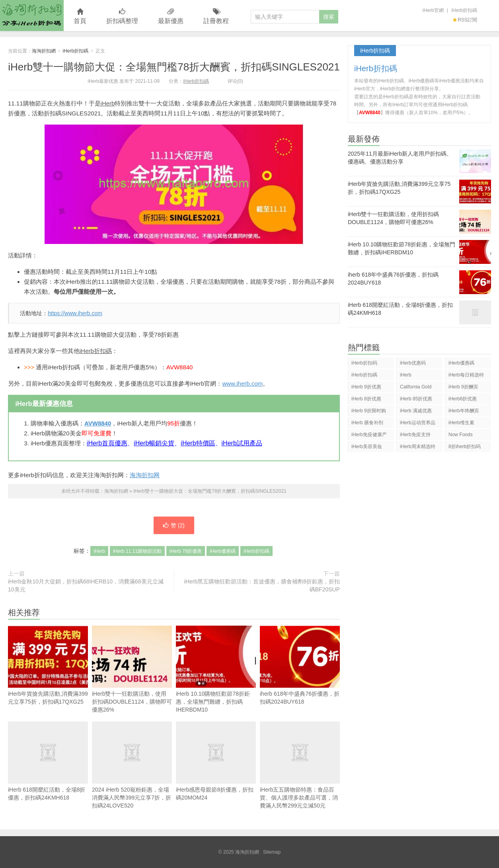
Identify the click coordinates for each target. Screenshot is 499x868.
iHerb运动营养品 (418, 423)
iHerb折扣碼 (464, 10)
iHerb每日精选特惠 (466, 376)
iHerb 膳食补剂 (367, 423)
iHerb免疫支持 (415, 435)
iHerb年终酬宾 (464, 411)
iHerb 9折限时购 (369, 411)
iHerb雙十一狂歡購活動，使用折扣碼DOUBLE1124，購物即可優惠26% (132, 669)
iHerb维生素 (461, 423)
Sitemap (272, 852)
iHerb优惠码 (413, 363)
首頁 (80, 17)
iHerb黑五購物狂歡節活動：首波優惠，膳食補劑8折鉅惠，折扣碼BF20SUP (262, 585)
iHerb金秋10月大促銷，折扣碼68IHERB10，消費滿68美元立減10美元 (86, 585)
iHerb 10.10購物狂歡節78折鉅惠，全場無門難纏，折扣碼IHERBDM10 (216, 669)
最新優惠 (171, 17)
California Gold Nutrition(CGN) (416, 388)
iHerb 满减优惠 (416, 411)
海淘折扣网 (145, 475)
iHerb (108, 103)
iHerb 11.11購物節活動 (137, 551)
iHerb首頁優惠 (107, 443)
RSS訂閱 (465, 20)
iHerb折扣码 (364, 363)
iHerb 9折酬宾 (463, 387)
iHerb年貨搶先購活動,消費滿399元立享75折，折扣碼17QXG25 (48, 665)
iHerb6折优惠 (463, 399)
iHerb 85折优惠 (416, 399)
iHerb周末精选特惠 (418, 448)
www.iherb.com (242, 383)
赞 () (174, 525)
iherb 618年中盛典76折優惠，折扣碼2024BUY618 (300, 665)
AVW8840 (98, 423)
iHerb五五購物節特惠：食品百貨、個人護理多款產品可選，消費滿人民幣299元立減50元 (300, 765)
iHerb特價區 (198, 443)
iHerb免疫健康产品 (369, 436)
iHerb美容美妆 (367, 447)
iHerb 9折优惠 (366, 387)
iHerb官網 (433, 10)
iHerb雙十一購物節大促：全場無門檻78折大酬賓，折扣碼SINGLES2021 (174, 67)
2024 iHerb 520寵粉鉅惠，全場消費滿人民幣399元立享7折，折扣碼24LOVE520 (132, 765)
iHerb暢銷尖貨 (154, 443)
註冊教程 (216, 17)
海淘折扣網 (32, 16)
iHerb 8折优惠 (366, 399)
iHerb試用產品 (242, 443)
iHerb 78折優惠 (186, 551)
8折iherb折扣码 (465, 447)
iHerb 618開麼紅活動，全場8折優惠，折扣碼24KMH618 (48, 761)
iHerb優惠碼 (223, 551)
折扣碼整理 (122, 17)
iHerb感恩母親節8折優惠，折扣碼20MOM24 (216, 761)
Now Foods (461, 435)
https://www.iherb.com (75, 313)
